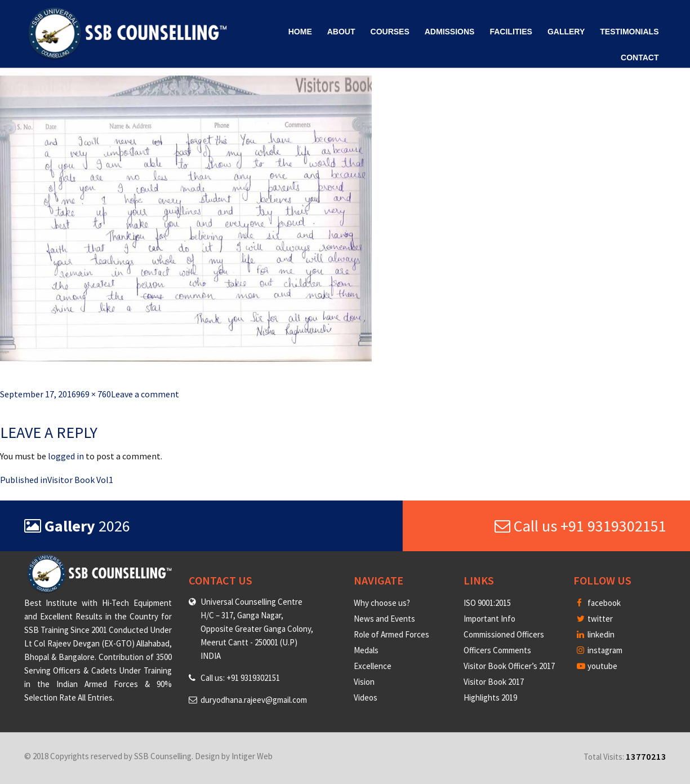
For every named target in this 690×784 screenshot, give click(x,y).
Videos (366, 697)
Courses (390, 32)
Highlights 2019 (490, 697)
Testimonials (629, 32)
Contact (640, 57)
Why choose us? (382, 603)
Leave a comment (145, 394)
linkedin (596, 634)
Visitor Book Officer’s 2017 (509, 666)
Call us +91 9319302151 (580, 526)
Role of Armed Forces (391, 634)
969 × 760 (94, 394)
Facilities (511, 32)
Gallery (566, 32)
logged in (66, 456)
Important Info (489, 619)
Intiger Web (252, 756)
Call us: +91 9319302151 (240, 678)
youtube (597, 666)
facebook (599, 603)
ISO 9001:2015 (487, 603)
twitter (595, 619)
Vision (364, 682)
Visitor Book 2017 (494, 682)
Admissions (450, 32)
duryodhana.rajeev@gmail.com (254, 700)
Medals (366, 650)
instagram (600, 650)
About (341, 32)
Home (300, 32)
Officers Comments (497, 650)
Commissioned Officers (504, 634)
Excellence (373, 666)
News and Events (384, 619)
